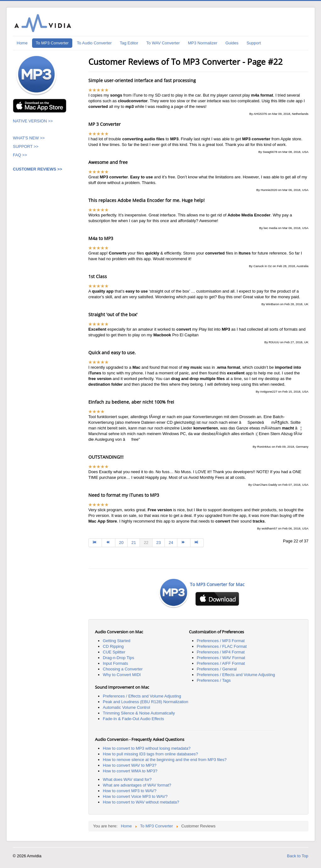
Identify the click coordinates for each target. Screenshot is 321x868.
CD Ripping (113, 646)
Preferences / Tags (214, 680)
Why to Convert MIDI (122, 675)
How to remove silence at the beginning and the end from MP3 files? (165, 760)
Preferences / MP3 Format (221, 641)
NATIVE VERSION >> (33, 121)
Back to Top (298, 856)
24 (171, 543)
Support (254, 43)
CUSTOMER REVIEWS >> (38, 169)
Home (22, 43)
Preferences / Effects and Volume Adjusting (236, 675)
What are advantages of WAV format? (137, 785)
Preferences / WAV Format (221, 658)
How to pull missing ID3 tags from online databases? (150, 754)
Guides (232, 43)
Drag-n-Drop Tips (119, 658)
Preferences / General (217, 669)
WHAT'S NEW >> (29, 138)
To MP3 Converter (52, 43)
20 (121, 543)
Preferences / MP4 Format (221, 652)
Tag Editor (129, 43)
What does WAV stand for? (127, 779)
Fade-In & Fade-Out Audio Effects (133, 719)
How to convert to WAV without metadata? (141, 802)
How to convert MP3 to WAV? (130, 791)
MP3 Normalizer (203, 43)
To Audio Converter (94, 43)
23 (158, 543)
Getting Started (116, 641)
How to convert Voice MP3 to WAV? (135, 796)
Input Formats (115, 663)
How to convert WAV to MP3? (130, 765)
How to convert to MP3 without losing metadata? (147, 748)
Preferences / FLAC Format (222, 646)
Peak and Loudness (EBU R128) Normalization (146, 702)
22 (146, 543)
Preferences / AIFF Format (221, 663)
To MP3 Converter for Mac (217, 584)
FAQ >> (20, 155)
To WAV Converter (163, 43)
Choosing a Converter (123, 669)
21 (134, 543)
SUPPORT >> (26, 146)
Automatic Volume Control (126, 707)
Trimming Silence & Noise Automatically (139, 713)
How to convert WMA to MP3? (130, 771)
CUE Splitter (114, 652)
